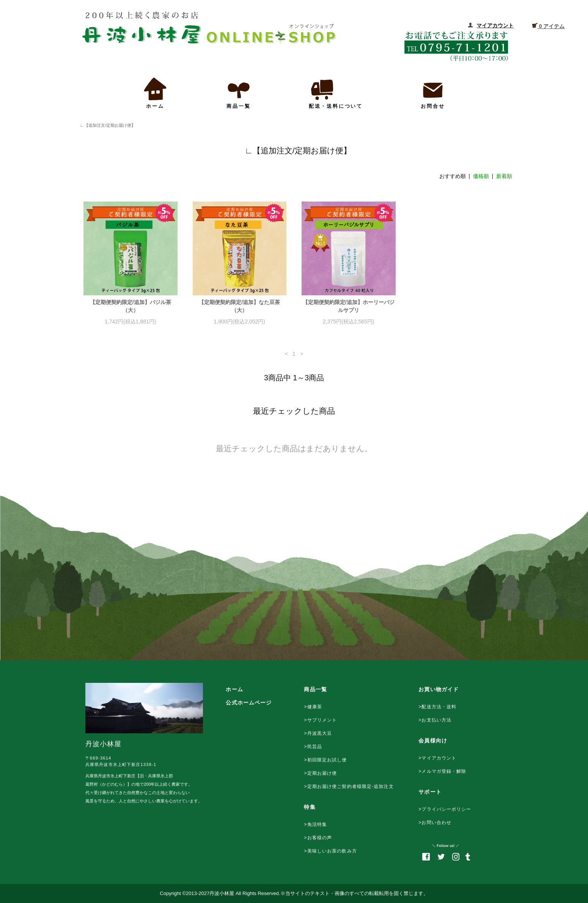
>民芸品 (313, 747)
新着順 (504, 176)
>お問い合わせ (435, 823)
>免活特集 (315, 824)
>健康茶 (313, 707)
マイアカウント (495, 25)
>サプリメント (320, 720)
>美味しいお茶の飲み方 (330, 851)
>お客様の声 (318, 838)
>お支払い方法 (435, 720)
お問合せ (433, 92)
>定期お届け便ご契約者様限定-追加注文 (349, 786)
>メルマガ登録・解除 (442, 771)
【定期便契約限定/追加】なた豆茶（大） (239, 306)
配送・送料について (336, 92)
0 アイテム (548, 26)
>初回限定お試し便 (325, 760)
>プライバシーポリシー (445, 809)
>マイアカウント (437, 758)
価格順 (481, 176)
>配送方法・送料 (437, 707)
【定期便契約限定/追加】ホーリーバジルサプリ (349, 306)
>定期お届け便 (320, 773)
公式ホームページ (249, 703)
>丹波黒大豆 (318, 733)
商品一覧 (239, 92)
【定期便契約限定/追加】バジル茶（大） (130, 306)
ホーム (155, 92)
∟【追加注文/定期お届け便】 (106, 125)
